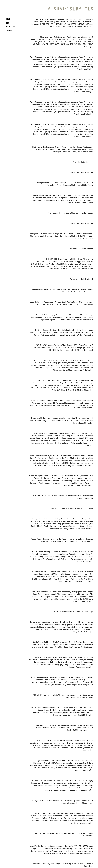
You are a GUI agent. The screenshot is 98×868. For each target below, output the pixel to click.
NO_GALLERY (11, 27)
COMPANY (10, 31)
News (8, 23)
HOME (8, 19)
